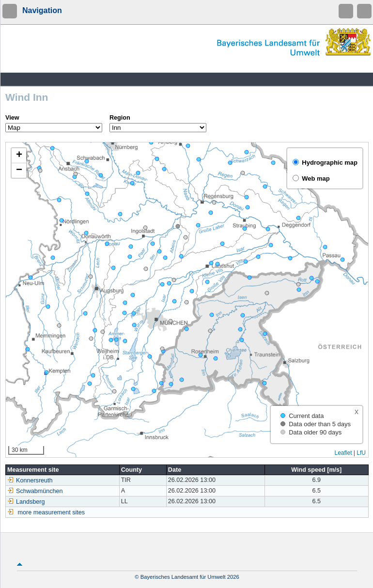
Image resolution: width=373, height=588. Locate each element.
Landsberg (26, 502)
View (12, 118)
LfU (361, 453)
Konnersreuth (30, 480)
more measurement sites (52, 512)
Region (120, 118)
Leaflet (343, 453)
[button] (19, 156)
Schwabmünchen (35, 491)
